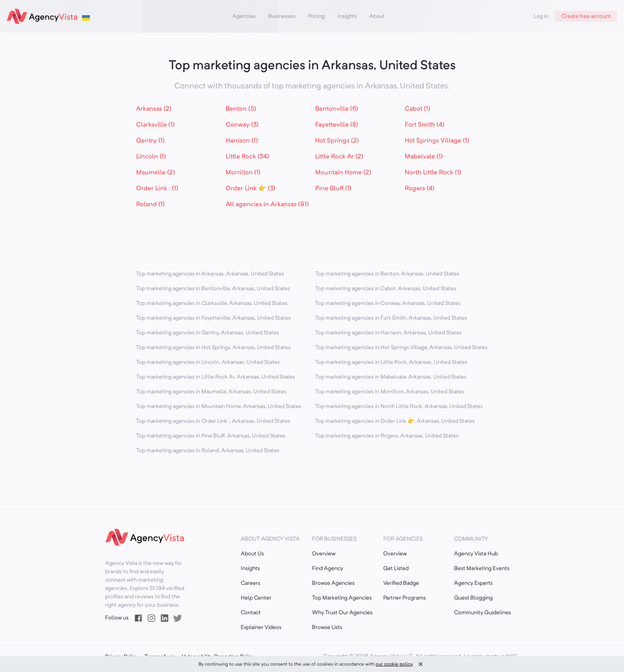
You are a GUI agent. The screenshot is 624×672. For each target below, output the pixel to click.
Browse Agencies (333, 583)
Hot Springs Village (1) (437, 141)
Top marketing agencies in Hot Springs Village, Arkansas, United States (401, 348)
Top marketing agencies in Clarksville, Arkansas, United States (212, 303)
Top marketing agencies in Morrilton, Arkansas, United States (390, 392)
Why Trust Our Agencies (342, 613)
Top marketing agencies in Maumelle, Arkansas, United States (211, 392)
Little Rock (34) (247, 157)
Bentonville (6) (337, 109)
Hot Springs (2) (337, 141)
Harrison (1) (242, 141)
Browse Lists (327, 627)
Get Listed (396, 568)
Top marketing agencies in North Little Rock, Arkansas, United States (399, 406)
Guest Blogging (473, 598)
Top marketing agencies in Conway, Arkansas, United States (388, 303)
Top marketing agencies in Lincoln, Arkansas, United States (208, 362)
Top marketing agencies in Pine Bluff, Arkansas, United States (211, 436)
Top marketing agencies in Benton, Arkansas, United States (387, 274)
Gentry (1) (150, 141)
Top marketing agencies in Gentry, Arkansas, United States (208, 333)
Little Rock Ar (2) (339, 157)
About (377, 16)
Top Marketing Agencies (342, 598)
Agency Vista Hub (476, 554)
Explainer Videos (261, 627)
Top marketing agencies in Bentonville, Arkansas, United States (213, 289)
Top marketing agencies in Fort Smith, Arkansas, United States (391, 318)
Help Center (256, 598)
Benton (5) (241, 109)
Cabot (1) (417, 109)
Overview (324, 554)
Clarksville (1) (155, 125)
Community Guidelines (483, 613)
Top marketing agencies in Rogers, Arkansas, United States (387, 436)
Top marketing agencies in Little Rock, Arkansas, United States (391, 362)
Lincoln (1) (151, 157)
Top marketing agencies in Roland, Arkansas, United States (208, 451)
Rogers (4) (420, 189)
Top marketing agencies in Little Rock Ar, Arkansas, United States (215, 377)
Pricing (316, 16)
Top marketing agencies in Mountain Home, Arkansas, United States (219, 406)
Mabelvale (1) (424, 157)
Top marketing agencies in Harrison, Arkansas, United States (388, 333)
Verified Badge (401, 583)
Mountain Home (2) (343, 173)
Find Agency (328, 568)
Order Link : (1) (157, 189)
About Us (252, 554)
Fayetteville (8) (337, 125)
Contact (251, 613)
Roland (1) (150, 205)
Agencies (244, 16)
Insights (347, 16)
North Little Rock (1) (433, 173)
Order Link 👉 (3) (251, 189)
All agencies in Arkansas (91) (267, 205)
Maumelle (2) (156, 173)
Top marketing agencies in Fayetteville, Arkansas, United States (213, 318)
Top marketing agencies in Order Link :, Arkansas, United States (213, 421)
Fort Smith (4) (425, 125)
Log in (541, 16)
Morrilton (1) (243, 173)
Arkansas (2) (154, 109)
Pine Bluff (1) (333, 189)
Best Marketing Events (482, 568)
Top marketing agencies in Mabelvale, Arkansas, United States (391, 377)
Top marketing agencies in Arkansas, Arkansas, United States (210, 274)
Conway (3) (242, 125)
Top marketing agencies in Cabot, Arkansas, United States (386, 289)
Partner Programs (405, 598)
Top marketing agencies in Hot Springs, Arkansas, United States (213, 348)
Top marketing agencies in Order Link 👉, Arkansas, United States (395, 421)
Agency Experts (473, 583)
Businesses (282, 16)
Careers (251, 583)
